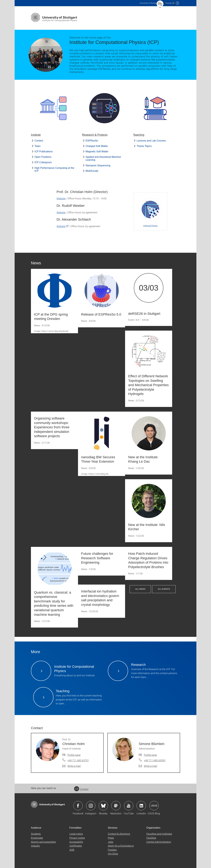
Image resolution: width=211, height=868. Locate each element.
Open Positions (43, 157)
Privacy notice (77, 838)
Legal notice (76, 834)
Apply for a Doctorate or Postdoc (121, 848)
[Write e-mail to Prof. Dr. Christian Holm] (71, 766)
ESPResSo (92, 141)
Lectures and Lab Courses (151, 141)
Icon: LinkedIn (141, 806)
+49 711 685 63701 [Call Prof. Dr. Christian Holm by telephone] (78, 760)
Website (61, 198)
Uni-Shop (113, 853)
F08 (170, 3)
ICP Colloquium (43, 162)
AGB (72, 850)
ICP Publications (44, 151)
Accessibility (76, 842)
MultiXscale (92, 171)
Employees (37, 838)
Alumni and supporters (43, 842)
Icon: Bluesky (103, 806)
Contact (39, 141)
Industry (35, 846)
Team (38, 146)
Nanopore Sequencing (98, 165)
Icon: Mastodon (116, 806)
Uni (149, 3)
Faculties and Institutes (159, 834)
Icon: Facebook (78, 806)
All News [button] (140, 589)
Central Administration (159, 842)
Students (36, 834)
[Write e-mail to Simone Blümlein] (148, 766)
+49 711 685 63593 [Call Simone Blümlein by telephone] (155, 760)
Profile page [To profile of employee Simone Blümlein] (150, 755)
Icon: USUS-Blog (154, 806)
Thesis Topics (144, 146)
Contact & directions (119, 834)
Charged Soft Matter (97, 146)
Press (111, 838)
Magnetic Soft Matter (97, 151)
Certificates (76, 846)
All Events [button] (164, 589)
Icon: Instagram (91, 806)
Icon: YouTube (129, 806)
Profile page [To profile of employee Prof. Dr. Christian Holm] (74, 755)
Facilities (151, 838)
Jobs (111, 842)
